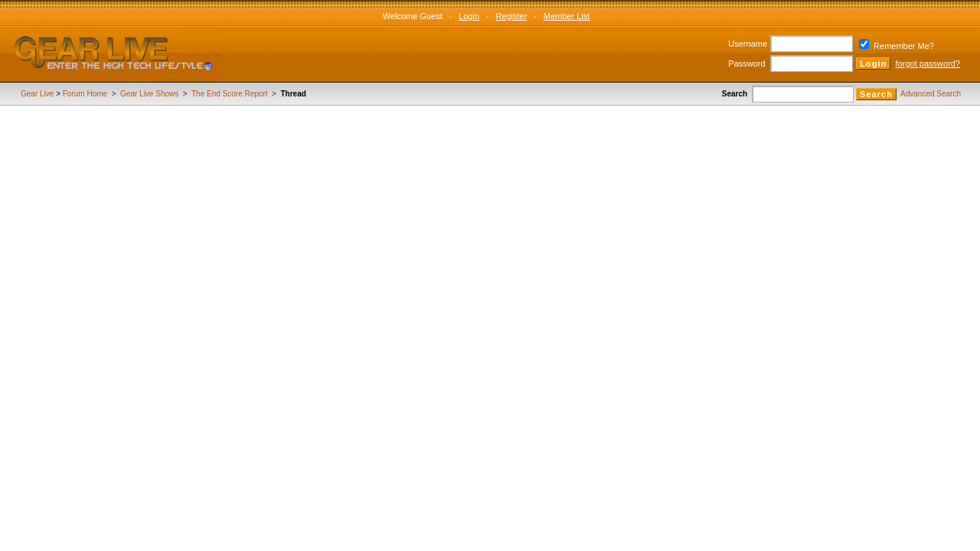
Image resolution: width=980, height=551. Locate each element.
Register (511, 16)
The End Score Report (230, 94)
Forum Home (85, 94)
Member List (567, 16)
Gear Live (37, 94)
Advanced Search (931, 94)
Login (469, 16)
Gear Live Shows (149, 94)
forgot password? (928, 64)
